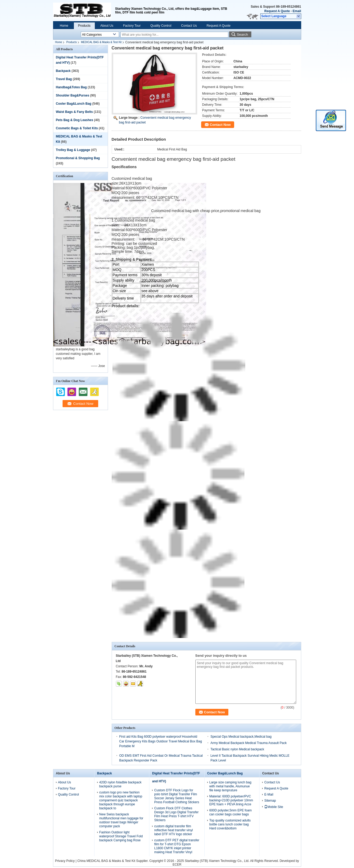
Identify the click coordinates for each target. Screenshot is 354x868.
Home (64, 26)
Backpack (63, 71)
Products (84, 26)
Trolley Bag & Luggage (73, 150)
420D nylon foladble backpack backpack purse (120, 784)
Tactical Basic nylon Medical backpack (237, 749)
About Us (107, 26)
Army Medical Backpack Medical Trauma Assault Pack (249, 743)
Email (297, 11)
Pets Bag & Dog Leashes (75, 120)
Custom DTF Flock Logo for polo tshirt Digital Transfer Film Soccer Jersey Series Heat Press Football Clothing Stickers (177, 796)
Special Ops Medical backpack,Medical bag (241, 737)
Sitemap (270, 801)
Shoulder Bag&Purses (73, 95)
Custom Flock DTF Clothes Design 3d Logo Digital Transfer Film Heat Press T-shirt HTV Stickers (176, 814)
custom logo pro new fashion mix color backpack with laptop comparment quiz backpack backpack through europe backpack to (121, 800)
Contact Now (220, 125)
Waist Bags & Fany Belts (74, 112)
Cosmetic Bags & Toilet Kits (77, 128)
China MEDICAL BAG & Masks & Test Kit (106, 861)
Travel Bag (64, 79)
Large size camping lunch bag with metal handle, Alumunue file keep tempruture (230, 786)
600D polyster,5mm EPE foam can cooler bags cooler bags (231, 812)
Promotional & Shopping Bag (78, 158)
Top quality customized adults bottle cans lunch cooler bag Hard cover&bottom (230, 824)
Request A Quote (277, 11)
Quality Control (161, 26)
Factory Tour (132, 26)
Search (242, 35)
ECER (177, 865)
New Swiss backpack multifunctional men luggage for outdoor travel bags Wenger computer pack (121, 820)
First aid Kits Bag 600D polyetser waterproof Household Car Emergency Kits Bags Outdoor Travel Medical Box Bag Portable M (161, 741)
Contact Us (189, 26)
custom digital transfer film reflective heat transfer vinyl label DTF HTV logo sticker (173, 830)
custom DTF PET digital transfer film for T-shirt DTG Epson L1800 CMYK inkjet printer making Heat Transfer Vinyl (177, 846)
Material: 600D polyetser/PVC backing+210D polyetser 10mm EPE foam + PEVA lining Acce (231, 800)
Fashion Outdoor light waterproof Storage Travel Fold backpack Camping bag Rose (121, 836)
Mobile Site (274, 807)
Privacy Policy (65, 861)
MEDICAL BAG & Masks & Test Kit (101, 42)
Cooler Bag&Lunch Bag (74, 104)
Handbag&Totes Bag (71, 87)
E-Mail (269, 794)
